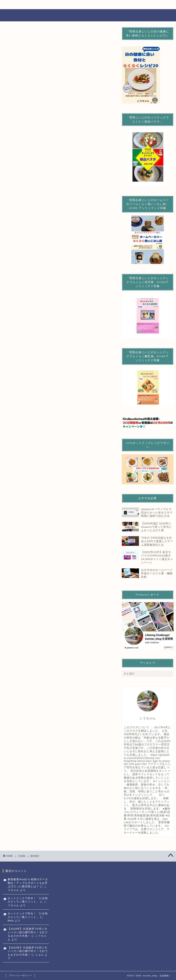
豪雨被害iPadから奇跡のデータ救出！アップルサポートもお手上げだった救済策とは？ (28, 883)
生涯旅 (142, 5)
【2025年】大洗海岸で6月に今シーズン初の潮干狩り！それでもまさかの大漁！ (28, 932)
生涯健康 (63, 5)
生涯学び (103, 5)
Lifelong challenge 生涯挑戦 (88, 15)
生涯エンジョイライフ (24, 5)
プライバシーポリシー (20, 975)
